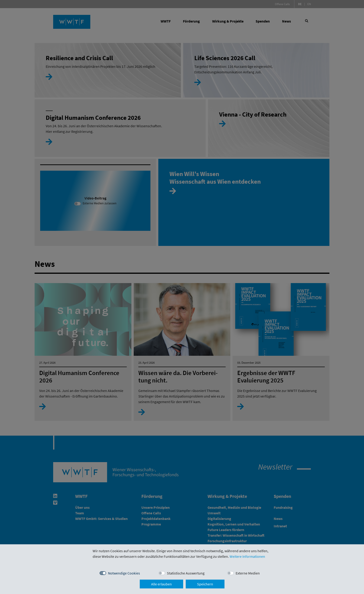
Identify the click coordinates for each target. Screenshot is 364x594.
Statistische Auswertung (186, 573)
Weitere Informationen (247, 556)
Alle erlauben (161, 584)
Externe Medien (248, 573)
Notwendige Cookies (124, 573)
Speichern (205, 584)
